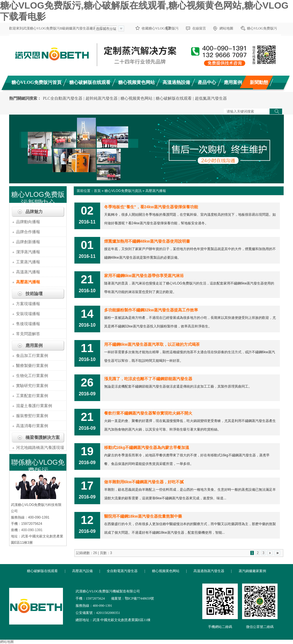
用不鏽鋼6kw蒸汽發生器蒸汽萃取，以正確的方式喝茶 (152, 344)
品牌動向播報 (28, 222)
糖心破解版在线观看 (174, 98)
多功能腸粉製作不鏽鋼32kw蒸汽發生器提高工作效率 (151, 310)
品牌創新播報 (28, 242)
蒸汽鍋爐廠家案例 (252, 571)
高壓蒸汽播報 (28, 282)
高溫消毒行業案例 (32, 426)
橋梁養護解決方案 (43, 437)
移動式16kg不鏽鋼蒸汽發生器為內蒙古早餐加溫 (147, 447)
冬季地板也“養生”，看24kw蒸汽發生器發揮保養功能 (151, 207)
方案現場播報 (28, 304)
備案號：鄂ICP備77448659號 (133, 598)
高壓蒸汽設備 (82, 571)
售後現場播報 (28, 324)
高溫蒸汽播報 (28, 272)
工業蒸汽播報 (28, 262)
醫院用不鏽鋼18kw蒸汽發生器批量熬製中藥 (143, 516)
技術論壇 (34, 294)
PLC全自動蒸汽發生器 (63, 98)
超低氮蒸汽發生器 (211, 98)
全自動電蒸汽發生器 (122, 571)
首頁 (97, 191)
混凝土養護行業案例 (34, 406)
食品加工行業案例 (32, 356)
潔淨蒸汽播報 (28, 252)
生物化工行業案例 (32, 376)
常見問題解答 (28, 334)
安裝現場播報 (28, 314)
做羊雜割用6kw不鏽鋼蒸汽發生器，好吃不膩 (144, 482)
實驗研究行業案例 (32, 386)
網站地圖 (226, 28)
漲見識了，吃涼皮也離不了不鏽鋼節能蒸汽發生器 (148, 379)
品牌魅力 (34, 212)
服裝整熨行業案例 (32, 416)
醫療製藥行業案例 (32, 366)
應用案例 (34, 345)
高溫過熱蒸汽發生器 (209, 571)
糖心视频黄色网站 (136, 98)
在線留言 (199, 28)
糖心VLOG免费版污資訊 (123, 191)
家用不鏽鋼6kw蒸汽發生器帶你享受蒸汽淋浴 (144, 276)
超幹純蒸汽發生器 (102, 98)
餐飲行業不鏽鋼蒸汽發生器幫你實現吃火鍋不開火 (148, 413)
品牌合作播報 (28, 232)
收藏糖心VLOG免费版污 (160, 28)
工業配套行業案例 (32, 396)
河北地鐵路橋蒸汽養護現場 (40, 447)
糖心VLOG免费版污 (262, 28)
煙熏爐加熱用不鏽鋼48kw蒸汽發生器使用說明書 (147, 241)
